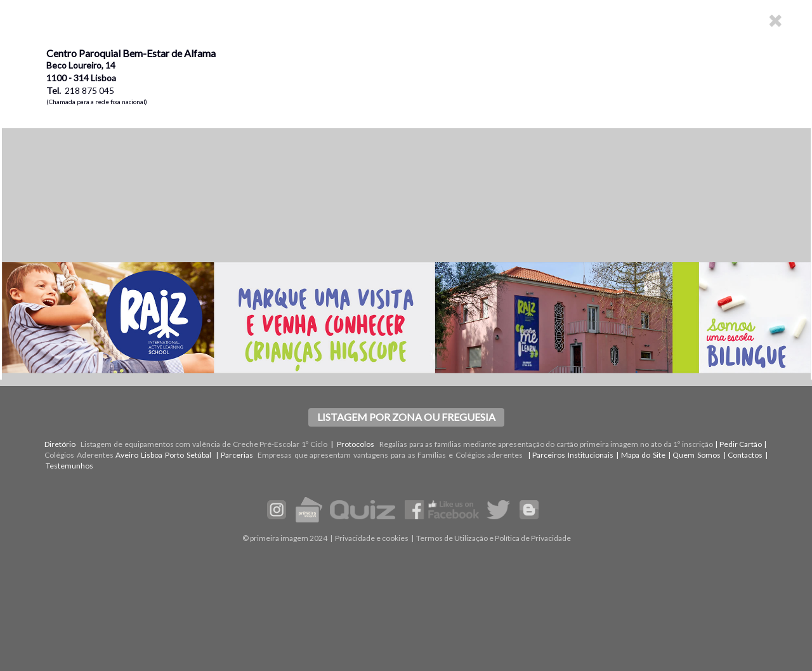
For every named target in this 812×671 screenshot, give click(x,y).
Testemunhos (69, 466)
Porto (174, 455)
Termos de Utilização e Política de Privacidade (494, 538)
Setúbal (199, 455)
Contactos (745, 455)
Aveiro (127, 455)
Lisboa (152, 455)
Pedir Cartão (741, 444)
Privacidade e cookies (372, 538)
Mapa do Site (643, 455)
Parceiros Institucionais (573, 455)
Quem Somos (697, 455)
